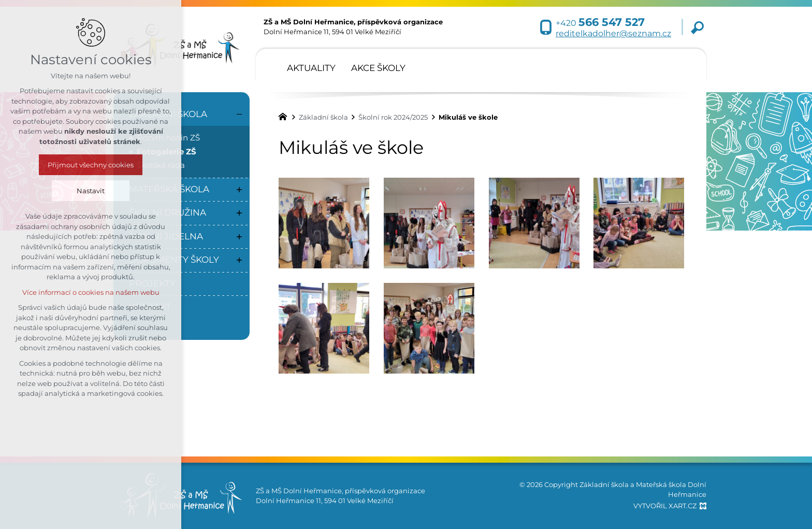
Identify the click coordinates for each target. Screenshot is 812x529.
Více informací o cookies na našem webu (91, 292)
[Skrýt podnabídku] (239, 115)
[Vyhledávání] (697, 27)
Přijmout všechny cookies (91, 165)
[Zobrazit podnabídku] (239, 190)
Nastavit (91, 191)
